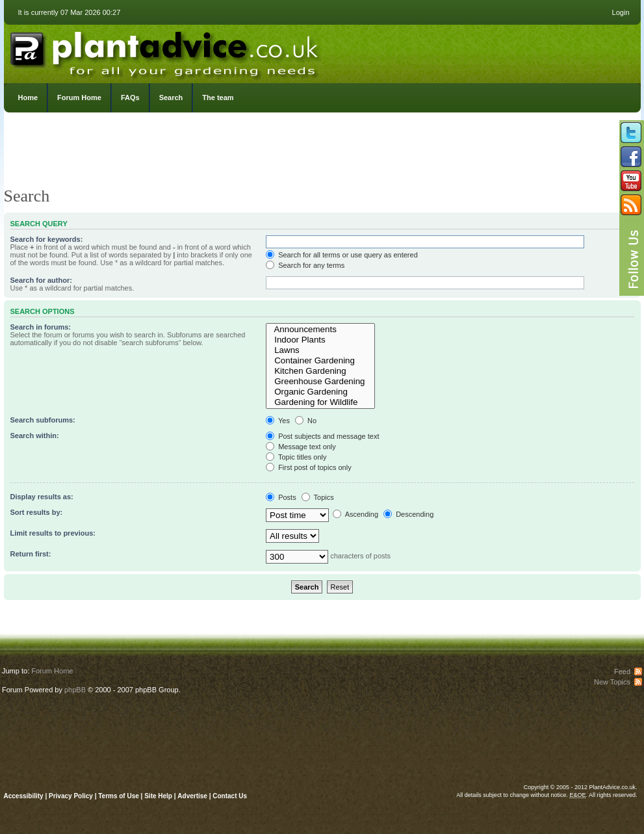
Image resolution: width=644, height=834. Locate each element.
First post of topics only (309, 467)
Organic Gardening (320, 392)
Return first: (31, 554)
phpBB (75, 690)
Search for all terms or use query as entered (342, 255)
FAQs (130, 98)
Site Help (158, 796)
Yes (278, 421)
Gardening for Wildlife (320, 402)
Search (171, 98)
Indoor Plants (320, 340)
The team (218, 98)
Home (28, 98)
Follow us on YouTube (631, 181)
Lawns (320, 350)
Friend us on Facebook (631, 157)
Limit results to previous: (53, 533)
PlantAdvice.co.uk (166, 51)
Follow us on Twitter (631, 133)
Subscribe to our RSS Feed (631, 205)
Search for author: (41, 280)
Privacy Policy (72, 796)
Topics (318, 497)
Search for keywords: (47, 239)
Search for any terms (305, 265)
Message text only (301, 447)
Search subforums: (43, 420)
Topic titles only (296, 457)
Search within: (35, 436)
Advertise (192, 796)
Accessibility (24, 796)
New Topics (612, 682)
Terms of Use (119, 796)
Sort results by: (37, 512)
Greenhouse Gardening (320, 382)
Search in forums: (41, 327)
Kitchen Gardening (320, 371)
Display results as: (42, 497)
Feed (622, 671)
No (306, 421)
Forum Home (79, 98)
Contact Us (230, 796)
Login (621, 12)
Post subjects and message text (322, 436)
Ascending (355, 514)
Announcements (320, 330)
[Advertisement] (322, 153)
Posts (281, 497)
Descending (408, 514)
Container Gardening (320, 361)
